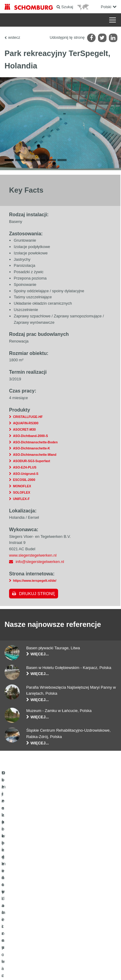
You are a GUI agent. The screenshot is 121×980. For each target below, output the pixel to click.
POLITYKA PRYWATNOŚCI (82, 959)
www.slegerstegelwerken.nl (33, 557)
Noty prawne (50, 959)
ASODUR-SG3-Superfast (31, 463)
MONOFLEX (22, 488)
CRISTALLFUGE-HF (28, 419)
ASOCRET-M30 (24, 431)
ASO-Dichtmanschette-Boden (35, 444)
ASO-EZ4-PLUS (25, 469)
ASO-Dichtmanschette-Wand (35, 456)
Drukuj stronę (37, 595)
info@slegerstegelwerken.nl (40, 563)
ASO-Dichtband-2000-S (30, 438)
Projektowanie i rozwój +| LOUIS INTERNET (60, 968)
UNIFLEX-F (21, 501)
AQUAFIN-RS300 (26, 425)
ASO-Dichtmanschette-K (31, 450)
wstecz (14, 37)
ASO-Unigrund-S (26, 475)
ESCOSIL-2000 (24, 482)
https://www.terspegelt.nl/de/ (35, 582)
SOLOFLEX (22, 494)
